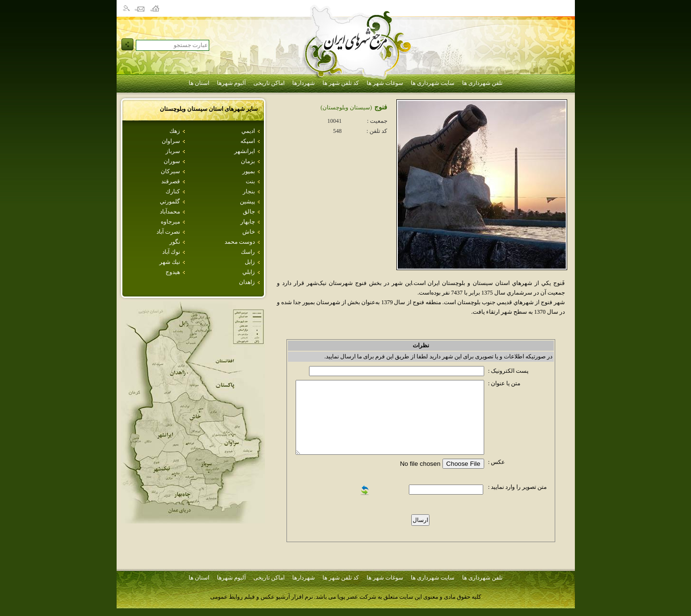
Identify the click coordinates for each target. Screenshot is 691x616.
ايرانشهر (244, 151)
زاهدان (247, 282)
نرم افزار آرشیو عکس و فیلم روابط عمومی (262, 597)
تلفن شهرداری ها (482, 83)
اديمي (248, 131)
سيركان (170, 171)
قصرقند (171, 181)
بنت (250, 181)
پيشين (247, 201)
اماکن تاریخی (269, 83)
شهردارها (304, 83)
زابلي (249, 272)
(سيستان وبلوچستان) (346, 107)
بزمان (248, 161)
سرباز (173, 151)
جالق (249, 212)
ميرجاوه (170, 222)
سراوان (171, 141)
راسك (248, 252)
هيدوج (173, 272)
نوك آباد (171, 252)
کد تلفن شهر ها (341, 83)
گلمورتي (170, 201)
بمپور (249, 171)
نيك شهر (170, 262)
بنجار (249, 191)
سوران (172, 161)
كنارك (173, 191)
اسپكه (248, 141)
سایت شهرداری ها (433, 83)
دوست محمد (240, 242)
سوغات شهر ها (385, 83)
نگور (175, 242)
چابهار (248, 222)
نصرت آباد (168, 232)
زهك (175, 131)
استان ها (199, 83)
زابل (250, 262)
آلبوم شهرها (231, 83)
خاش (249, 232)
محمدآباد (170, 212)
